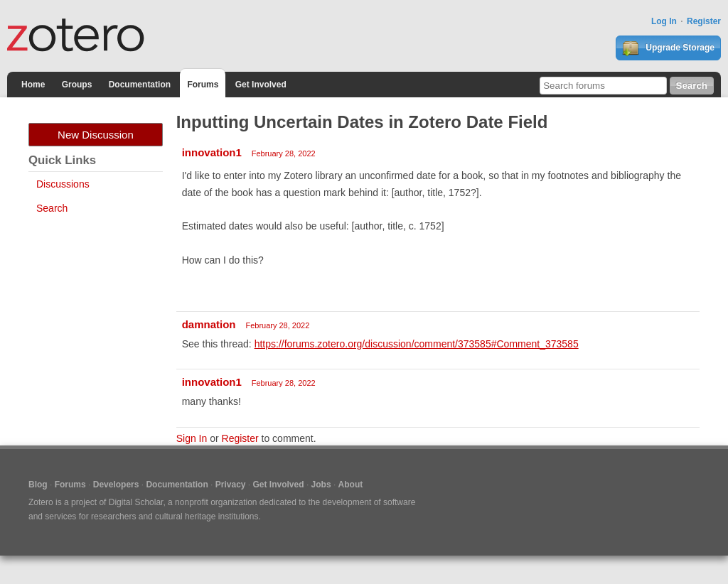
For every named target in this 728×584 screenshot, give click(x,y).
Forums (203, 85)
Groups (77, 85)
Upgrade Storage (668, 48)
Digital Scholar (136, 502)
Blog (38, 485)
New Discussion (96, 135)
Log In (664, 21)
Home (33, 85)
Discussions (63, 184)
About (351, 485)
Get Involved (261, 85)
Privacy (231, 485)
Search (52, 208)
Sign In (192, 438)
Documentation (140, 85)
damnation (209, 324)
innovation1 (212, 152)
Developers (116, 485)
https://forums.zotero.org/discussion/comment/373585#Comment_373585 (417, 344)
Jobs (321, 485)
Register (704, 21)
